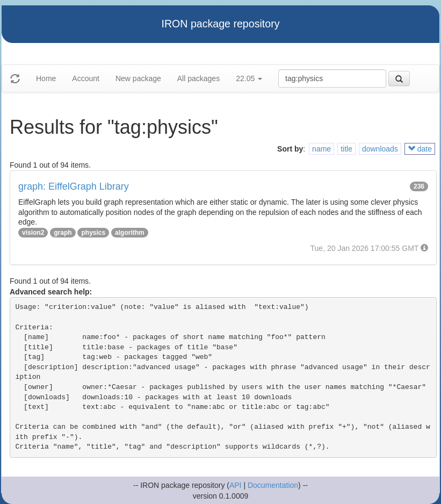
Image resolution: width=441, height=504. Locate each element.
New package (138, 78)
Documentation (273, 485)
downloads (380, 149)
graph (63, 233)
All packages (198, 78)
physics (93, 233)
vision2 (33, 233)
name (321, 149)
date (420, 149)
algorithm (130, 233)
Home (46, 78)
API (236, 485)
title (346, 149)
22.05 (249, 78)
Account (86, 78)
